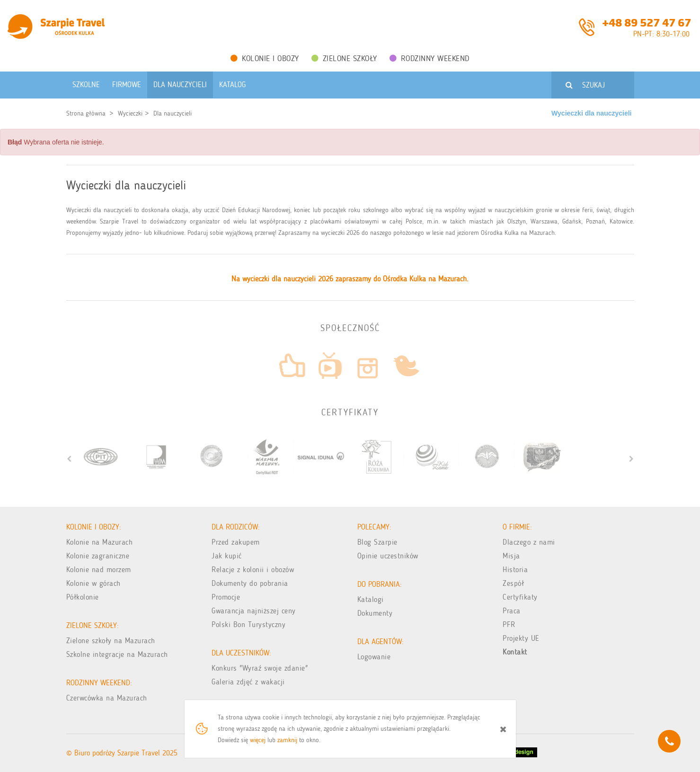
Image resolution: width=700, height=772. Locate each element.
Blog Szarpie (377, 542)
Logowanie (374, 657)
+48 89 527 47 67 (647, 22)
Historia (515, 570)
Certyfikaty (520, 597)
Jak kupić (227, 556)
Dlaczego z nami (529, 542)
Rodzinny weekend (430, 58)
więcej (258, 740)
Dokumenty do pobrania (250, 583)
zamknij (287, 740)
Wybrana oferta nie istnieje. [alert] (56, 142)
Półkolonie (83, 597)
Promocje (226, 597)
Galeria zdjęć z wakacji (248, 682)
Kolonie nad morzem (99, 570)
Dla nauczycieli (173, 113)
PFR (509, 624)
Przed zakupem (236, 542)
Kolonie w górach (93, 583)
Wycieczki (130, 113)
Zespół (513, 583)
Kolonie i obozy (265, 58)
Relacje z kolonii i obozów (253, 570)
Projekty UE (521, 638)
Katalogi (371, 599)
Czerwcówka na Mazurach (107, 698)
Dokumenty (375, 613)
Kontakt (515, 652)
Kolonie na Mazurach (100, 542)
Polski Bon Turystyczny (248, 624)
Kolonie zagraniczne (98, 556)
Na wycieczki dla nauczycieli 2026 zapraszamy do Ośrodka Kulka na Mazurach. (350, 279)
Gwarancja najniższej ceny (254, 611)
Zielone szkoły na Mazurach (111, 641)
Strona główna (86, 113)
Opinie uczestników (388, 556)
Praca (512, 611)
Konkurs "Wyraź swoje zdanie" (260, 668)
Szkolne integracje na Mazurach (117, 654)
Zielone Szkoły (344, 58)
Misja (511, 556)
